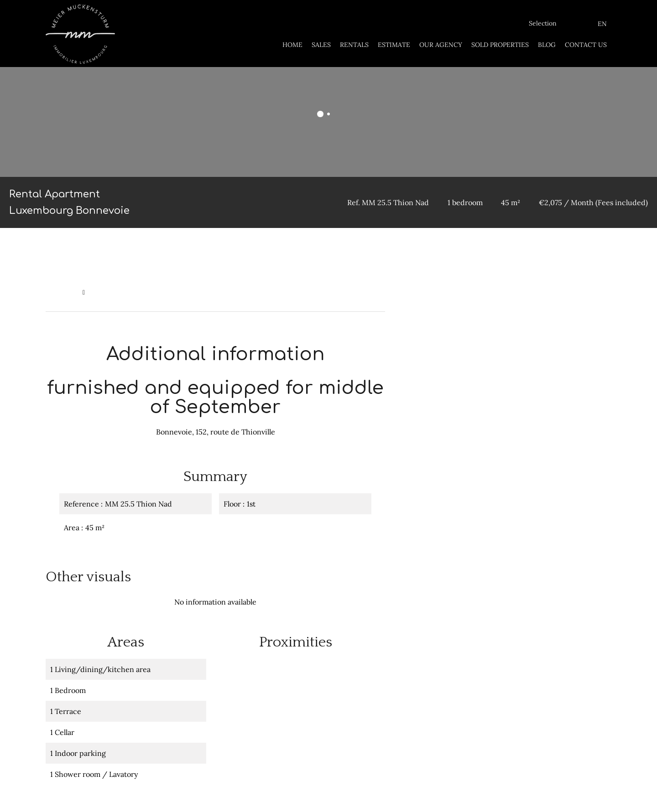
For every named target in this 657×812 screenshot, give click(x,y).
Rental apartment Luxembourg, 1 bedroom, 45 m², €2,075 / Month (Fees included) (213, 292)
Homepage (62, 292)
